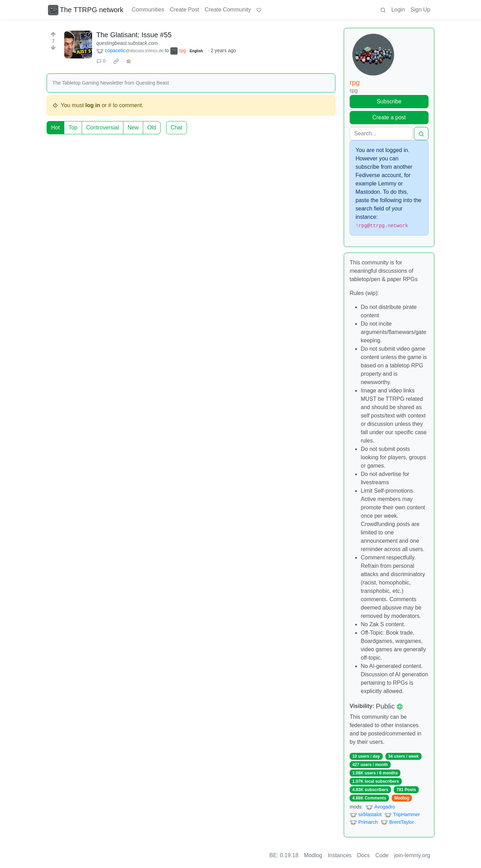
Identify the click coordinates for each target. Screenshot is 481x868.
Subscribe (389, 101)
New (133, 128)
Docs (364, 855)
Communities (148, 10)
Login (398, 10)
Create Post (184, 10)
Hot (55, 128)
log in (93, 105)
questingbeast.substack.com (127, 43)
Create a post (389, 117)
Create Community (228, 10)
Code (382, 855)
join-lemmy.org (412, 855)
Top (73, 128)
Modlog (402, 798)
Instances (340, 855)
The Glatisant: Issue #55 (134, 35)
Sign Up (420, 10)
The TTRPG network (86, 10)
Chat (177, 128)
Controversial (103, 128)
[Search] (381, 134)
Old (152, 128)
